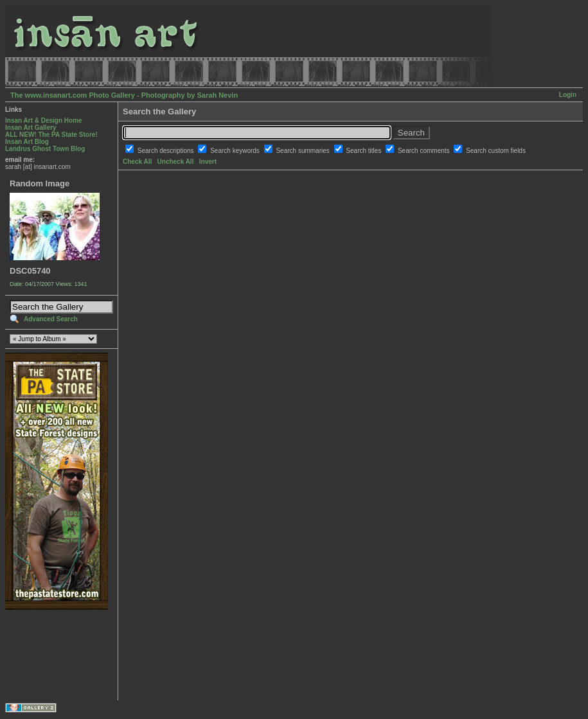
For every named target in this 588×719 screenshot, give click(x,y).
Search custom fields (496, 151)
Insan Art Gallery (31, 128)
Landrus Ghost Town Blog (45, 149)
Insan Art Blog (27, 142)
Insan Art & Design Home (44, 120)
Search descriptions (167, 151)
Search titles (364, 151)
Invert (208, 162)
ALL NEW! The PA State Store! (51, 135)
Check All (137, 162)
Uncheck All (176, 162)
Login (568, 95)
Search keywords (236, 151)
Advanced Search (51, 319)
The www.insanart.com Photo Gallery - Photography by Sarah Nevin (124, 95)
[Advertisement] (45, 655)
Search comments (424, 151)
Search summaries (303, 151)
